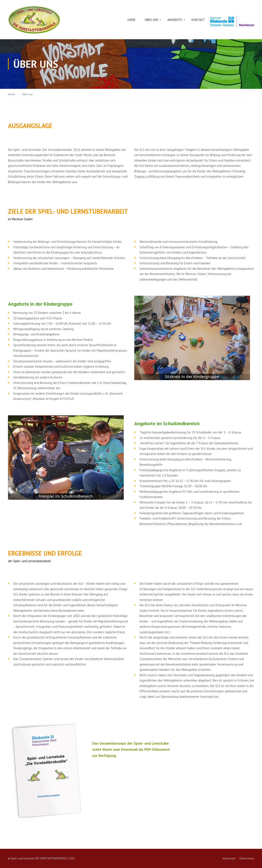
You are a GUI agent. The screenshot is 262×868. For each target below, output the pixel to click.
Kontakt (198, 20)
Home (132, 20)
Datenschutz (247, 858)
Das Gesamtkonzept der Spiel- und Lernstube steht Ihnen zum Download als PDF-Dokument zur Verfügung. (131, 749)
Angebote (175, 20)
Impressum (229, 858)
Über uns (152, 20)
